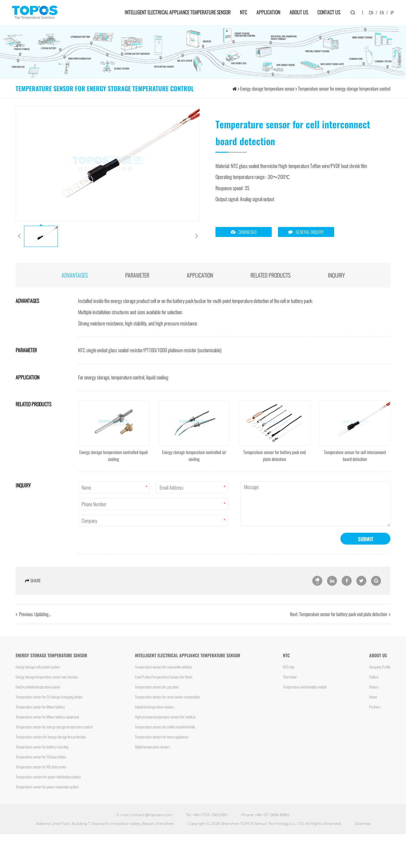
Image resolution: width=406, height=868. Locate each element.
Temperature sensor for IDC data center (41, 767)
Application (268, 12)
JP (392, 12)
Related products (270, 275)
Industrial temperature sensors (154, 707)
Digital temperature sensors (152, 747)
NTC (243, 12)
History (374, 687)
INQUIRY (336, 275)
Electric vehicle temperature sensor (38, 687)
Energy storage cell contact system (38, 667)
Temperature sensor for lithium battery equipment (47, 717)
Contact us (329, 12)
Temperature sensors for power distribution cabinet (48, 777)
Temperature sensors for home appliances (162, 737)
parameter (137, 275)
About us (299, 12)
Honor (373, 697)
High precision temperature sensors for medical (165, 717)
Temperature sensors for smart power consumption (168, 697)
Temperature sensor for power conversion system (47, 787)
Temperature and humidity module (305, 687)
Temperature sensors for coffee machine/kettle (165, 727)
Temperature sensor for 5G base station (41, 757)
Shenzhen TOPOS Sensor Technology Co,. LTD (262, 824)
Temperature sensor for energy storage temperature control (344, 88)
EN (382, 12)
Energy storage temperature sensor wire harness (47, 677)
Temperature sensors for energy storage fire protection (51, 737)
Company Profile (380, 667)
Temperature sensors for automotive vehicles (163, 667)
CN (371, 12)
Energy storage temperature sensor (267, 88)
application (200, 275)
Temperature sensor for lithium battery (40, 707)
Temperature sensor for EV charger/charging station (49, 697)
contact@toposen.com (151, 815)
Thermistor (290, 677)
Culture (374, 677)
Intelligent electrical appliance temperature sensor (178, 12)
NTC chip (289, 667)
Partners (375, 707)
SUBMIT (366, 548)
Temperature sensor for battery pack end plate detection (343, 623)
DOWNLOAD (248, 232)
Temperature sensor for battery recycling (42, 747)
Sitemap (363, 824)
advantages (75, 275)
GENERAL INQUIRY (310, 232)
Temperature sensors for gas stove (157, 687)
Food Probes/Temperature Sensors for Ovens (164, 677)
